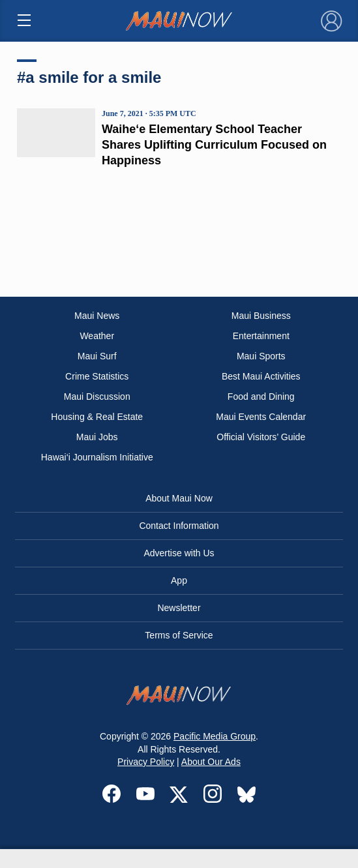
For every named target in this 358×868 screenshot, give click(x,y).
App (179, 580)
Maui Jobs (97, 437)
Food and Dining (261, 397)
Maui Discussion (97, 397)
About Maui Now (179, 498)
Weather (97, 336)
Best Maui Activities (261, 376)
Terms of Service (179, 635)
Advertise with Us (179, 553)
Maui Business (261, 316)
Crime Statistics (97, 376)
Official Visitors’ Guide (261, 437)
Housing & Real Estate (97, 417)
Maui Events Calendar (261, 417)
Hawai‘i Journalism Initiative (97, 457)
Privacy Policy (146, 762)
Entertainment (261, 336)
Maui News (97, 316)
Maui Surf (97, 356)
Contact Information (179, 526)
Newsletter (179, 608)
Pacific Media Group (215, 736)
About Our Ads (211, 762)
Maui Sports (261, 356)
